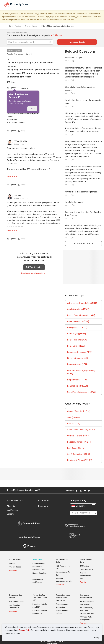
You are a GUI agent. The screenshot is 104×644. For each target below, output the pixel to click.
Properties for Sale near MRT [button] (40, 604)
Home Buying (77, 334)
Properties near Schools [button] (62, 611)
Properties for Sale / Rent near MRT (40, 596)
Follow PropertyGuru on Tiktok (96, 491)
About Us (11, 506)
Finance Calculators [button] (40, 575)
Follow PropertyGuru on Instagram (81, 491)
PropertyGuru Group (16, 500)
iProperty (29, 546)
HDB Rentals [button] (86, 566)
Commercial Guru (29, 523)
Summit (29, 537)
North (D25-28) (74, 424)
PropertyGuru (15, 559)
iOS (38, 490)
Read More (12, 177)
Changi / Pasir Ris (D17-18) (79, 411)
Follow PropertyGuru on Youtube (85, 491)
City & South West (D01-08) (79, 454)
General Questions (78, 321)
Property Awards (75, 525)
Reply (22, 131)
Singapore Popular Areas (86, 595)
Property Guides (15, 567)
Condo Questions (78, 309)
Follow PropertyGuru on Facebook (77, 491)
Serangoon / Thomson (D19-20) (81, 430)
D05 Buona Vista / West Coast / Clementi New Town (87, 609)
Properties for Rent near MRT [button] (40, 611)
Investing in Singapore (80, 352)
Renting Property (78, 386)
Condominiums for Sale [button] (63, 574)
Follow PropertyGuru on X (93, 491)
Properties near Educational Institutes (63, 596)
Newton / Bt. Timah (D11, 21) (80, 460)
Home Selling (76, 346)
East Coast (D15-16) (76, 448)
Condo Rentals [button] (87, 570)
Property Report (75, 536)
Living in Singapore (78, 358)
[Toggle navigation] (100, 5)
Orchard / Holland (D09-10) (79, 436)
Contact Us (43, 500)
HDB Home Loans (39, 570)
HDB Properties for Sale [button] (63, 568)
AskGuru (12, 563)
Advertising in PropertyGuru (82, 303)
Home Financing (77, 340)
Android (29, 490)
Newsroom (43, 506)
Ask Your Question (34, 267)
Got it (32, 109)
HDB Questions (77, 328)
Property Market (77, 380)
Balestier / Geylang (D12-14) (79, 442)
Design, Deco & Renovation (81, 315)
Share (24, 88)
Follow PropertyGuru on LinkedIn (89, 491)
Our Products (13, 510)
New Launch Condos (17, 600)
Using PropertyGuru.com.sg (81, 392)
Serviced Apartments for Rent (85, 576)
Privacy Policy (25, 630)
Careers (10, 514)
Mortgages (38, 559)
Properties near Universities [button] (62, 604)
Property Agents (14, 51)
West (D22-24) (73, 417)
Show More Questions (83, 243)
